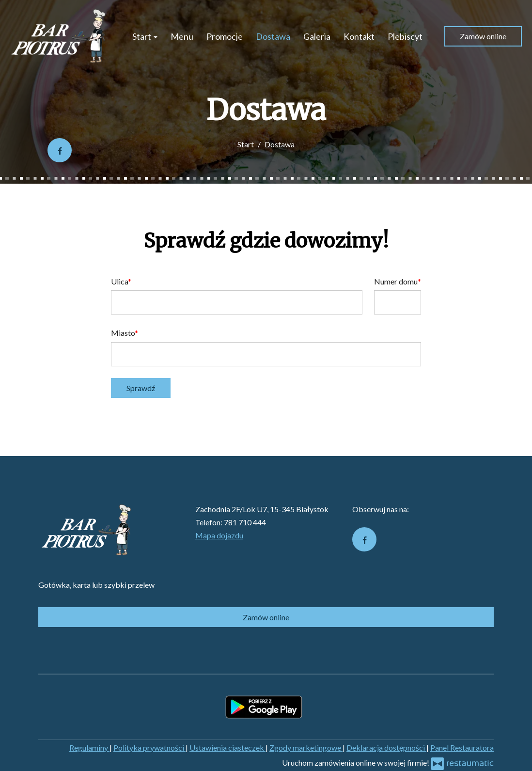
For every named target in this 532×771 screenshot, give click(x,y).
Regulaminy (89, 747)
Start (145, 36)
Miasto (123, 333)
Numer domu (396, 281)
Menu (182, 36)
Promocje (225, 36)
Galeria (317, 36)
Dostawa (273, 36)
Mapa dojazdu (219, 535)
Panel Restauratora (462, 747)
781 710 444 (245, 522)
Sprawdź (141, 388)
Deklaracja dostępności (386, 747)
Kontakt (359, 36)
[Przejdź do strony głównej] (59, 36)
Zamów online (483, 36)
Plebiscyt (405, 36)
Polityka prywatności (149, 747)
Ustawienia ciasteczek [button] (227, 747)
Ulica (119, 281)
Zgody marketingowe (306, 747)
